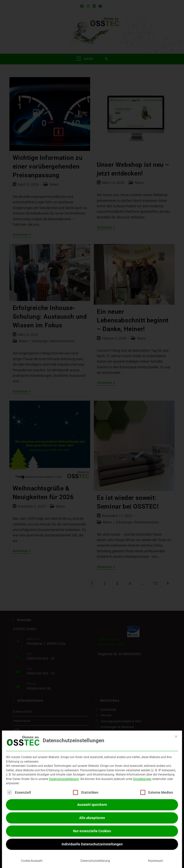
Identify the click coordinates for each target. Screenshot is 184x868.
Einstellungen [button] (142, 779)
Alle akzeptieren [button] (92, 818)
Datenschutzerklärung (64, 779)
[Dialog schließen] (176, 737)
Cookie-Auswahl (32, 861)
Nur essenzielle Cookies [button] (92, 831)
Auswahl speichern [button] (92, 805)
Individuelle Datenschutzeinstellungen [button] (92, 844)
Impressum (156, 861)
